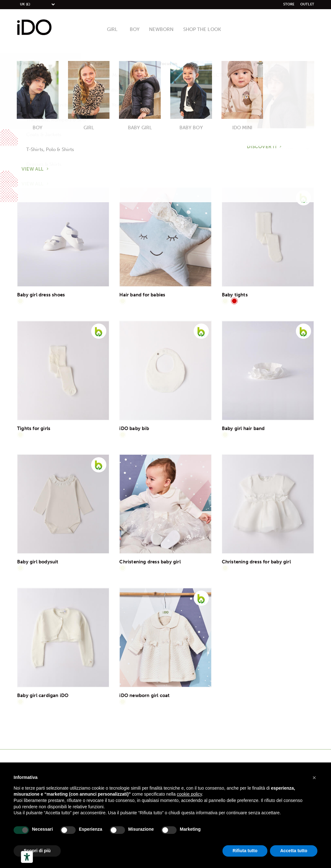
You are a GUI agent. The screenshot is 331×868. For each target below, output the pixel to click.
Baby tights (235, 295)
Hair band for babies (142, 295)
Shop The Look (200, 30)
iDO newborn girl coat (144, 695)
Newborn (162, 30)
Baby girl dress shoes (41, 295)
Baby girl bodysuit (38, 562)
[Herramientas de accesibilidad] (27, 857)
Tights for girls (34, 428)
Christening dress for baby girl (256, 562)
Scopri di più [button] (37, 851)
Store (289, 4)
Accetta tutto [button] (294, 851)
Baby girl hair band (243, 428)
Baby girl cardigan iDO (43, 695)
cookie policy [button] (189, 794)
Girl (115, 30)
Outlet (307, 4)
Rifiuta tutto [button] (245, 851)
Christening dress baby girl (150, 562)
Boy (137, 30)
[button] (314, 778)
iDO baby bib (134, 428)
